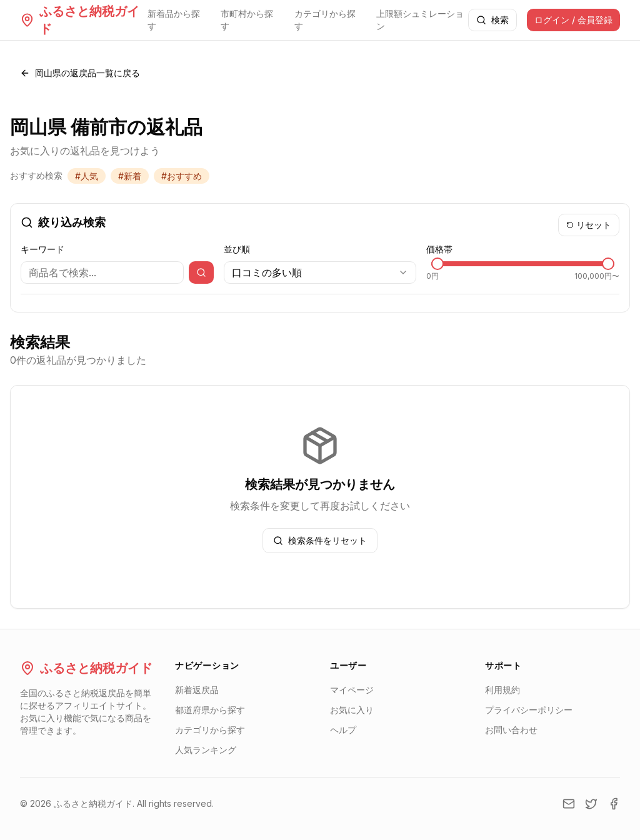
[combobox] (320, 272)
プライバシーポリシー (529, 710)
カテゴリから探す (325, 20)
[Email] (569, 804)
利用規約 (502, 690)
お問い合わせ (511, 730)
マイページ (352, 690)
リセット (589, 225)
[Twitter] (591, 804)
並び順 (237, 249)
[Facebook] (614, 804)
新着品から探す (174, 20)
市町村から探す (247, 20)
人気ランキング (206, 750)
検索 (492, 20)
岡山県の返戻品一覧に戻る (80, 73)
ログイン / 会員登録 (573, 20)
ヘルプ (343, 730)
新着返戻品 (197, 690)
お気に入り (352, 710)
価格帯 (439, 249)
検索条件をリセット (320, 540)
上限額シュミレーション (420, 20)
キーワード (42, 249)
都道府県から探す (210, 710)
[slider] (437, 264)
